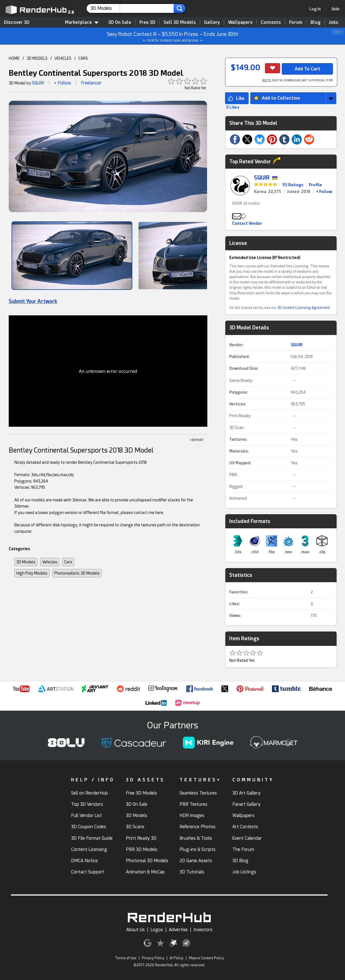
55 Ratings (293, 185)
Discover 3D (17, 22)
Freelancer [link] (91, 83)
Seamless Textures (198, 793)
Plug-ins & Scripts (198, 849)
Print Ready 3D (141, 838)
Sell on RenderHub (89, 793)
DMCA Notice (84, 861)
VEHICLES (63, 58)
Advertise (178, 930)
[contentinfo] (105, 8)
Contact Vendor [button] (247, 223)
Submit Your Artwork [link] (33, 301)
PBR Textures (193, 804)
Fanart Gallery (246, 804)
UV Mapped (240, 463)
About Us (135, 930)
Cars (68, 562)
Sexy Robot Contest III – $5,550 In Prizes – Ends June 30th (173, 36)
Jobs (333, 22)
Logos (157, 930)
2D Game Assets (196, 861)
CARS (83, 58)
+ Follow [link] (324, 192)
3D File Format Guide (92, 838)
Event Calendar (247, 838)
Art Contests (245, 827)
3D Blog (240, 861)
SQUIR (38, 83)
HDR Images (192, 815)
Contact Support (88, 872)
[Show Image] (72, 256)
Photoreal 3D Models (147, 861)
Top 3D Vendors (87, 804)
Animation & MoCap (145, 872)
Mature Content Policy (206, 958)
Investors (203, 930)
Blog (316, 22)
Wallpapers (240, 22)
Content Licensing (89, 849)
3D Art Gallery (246, 793)
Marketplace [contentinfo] (82, 22)
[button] (17, 158)
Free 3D (147, 22)
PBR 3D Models (142, 849)
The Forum (243, 849)
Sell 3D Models (180, 22)
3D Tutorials (192, 872)
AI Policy (177, 958)
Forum (296, 22)
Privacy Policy (153, 958)
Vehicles (50, 562)
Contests (271, 22)
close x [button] (337, 32)
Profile (315, 185)
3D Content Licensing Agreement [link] (303, 308)
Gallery (212, 22)
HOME (14, 58)
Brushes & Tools (196, 838)
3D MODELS (37, 58)
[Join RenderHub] (335, 9)
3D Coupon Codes (89, 827)
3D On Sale (120, 22)
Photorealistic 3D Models (77, 573)
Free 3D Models (141, 793)
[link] (317, 9)
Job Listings (244, 872)
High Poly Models (32, 573)
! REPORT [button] (197, 440)
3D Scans (135, 827)
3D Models (26, 562)
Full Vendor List (87, 815)
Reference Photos (198, 827)
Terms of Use (126, 958)
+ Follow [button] (63, 83)
